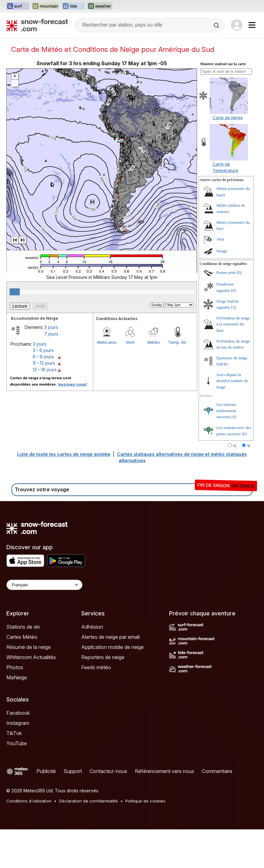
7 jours (51, 334)
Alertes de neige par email (110, 637)
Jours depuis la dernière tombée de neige (232, 381)
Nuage (222, 251)
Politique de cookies (145, 801)
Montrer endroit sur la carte (223, 64)
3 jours (51, 327)
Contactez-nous (108, 771)
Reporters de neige (103, 657)
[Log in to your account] (237, 25)
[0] (239, 272)
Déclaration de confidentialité (88, 801)
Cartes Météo (22, 637)
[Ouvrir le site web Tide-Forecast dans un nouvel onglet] (73, 6)
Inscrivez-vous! (73, 384)
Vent (130, 342)
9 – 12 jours (44, 363)
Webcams (107, 342)
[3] (233, 307)
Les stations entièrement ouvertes (226, 411)
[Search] (217, 25)
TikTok (14, 733)
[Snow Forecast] (37, 25)
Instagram (18, 723)
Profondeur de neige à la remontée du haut (233, 324)
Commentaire (217, 771)
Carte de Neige (228, 117)
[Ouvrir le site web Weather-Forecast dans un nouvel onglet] (100, 6)
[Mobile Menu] (252, 25)
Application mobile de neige (112, 647)
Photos (15, 667)
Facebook (18, 713)
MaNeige (17, 677)
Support (73, 771)
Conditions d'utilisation (29, 801)
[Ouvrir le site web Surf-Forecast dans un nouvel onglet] (18, 6)
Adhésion (92, 627)
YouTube (17, 743)
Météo (154, 342)
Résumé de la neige (29, 647)
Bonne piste (226, 272)
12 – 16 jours (45, 370)
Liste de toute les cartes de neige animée (64, 454)
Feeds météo (96, 667)
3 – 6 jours (43, 350)
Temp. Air (177, 342)
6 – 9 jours (43, 357)
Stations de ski (23, 627)
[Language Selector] (44, 585)
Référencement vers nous (165, 771)
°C (235, 446)
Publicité (46, 771)
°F (249, 446)
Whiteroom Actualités (31, 657)
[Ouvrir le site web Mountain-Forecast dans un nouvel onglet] (46, 6)
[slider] (15, 292)
